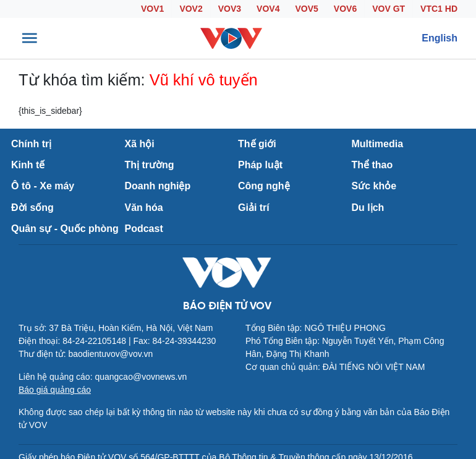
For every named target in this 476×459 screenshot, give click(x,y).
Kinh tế (28, 165)
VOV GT (389, 9)
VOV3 (230, 9)
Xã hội (140, 144)
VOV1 (152, 9)
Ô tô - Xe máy (43, 186)
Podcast (144, 229)
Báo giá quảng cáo (55, 390)
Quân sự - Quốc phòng (65, 229)
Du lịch (368, 208)
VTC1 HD (439, 9)
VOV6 (345, 9)
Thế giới (257, 144)
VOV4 (268, 9)
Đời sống (32, 208)
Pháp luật (260, 165)
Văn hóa (144, 208)
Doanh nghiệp (158, 186)
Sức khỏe (374, 186)
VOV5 (306, 9)
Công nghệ (264, 186)
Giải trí (254, 208)
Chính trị (31, 144)
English (440, 38)
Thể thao (372, 165)
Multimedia (378, 144)
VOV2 (191, 9)
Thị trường (150, 165)
